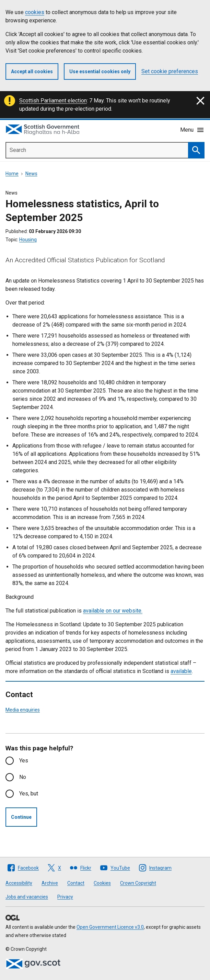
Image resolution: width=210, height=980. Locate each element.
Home (12, 174)
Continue (21, 817)
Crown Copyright (138, 883)
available (181, 671)
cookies (35, 12)
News (31, 174)
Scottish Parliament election (53, 101)
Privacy (65, 897)
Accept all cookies (32, 71)
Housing (28, 240)
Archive (50, 883)
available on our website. (113, 611)
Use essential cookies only (100, 71)
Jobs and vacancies (27, 897)
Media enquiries (23, 710)
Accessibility (19, 883)
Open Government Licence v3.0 (110, 927)
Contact (76, 883)
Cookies (102, 883)
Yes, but (29, 794)
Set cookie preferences (170, 71)
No (23, 777)
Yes (24, 761)
